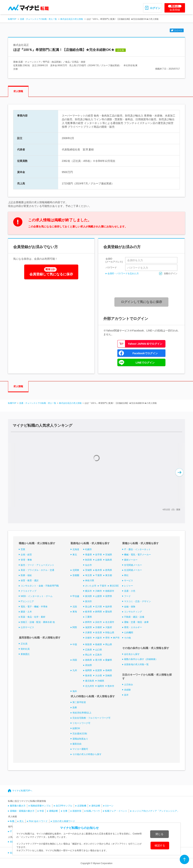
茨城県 (88, 570)
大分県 (99, 676)
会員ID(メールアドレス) (114, 260)
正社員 (24, 644)
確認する (160, 845)
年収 (42, 811)
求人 (22, 821)
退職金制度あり (80, 739)
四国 (75, 660)
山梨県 (99, 596)
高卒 (126, 695)
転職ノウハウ (93, 811)
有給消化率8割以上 (82, 713)
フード (127, 596)
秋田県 (88, 560)
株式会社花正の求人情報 (72, 19)
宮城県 (109, 555)
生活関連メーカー (133, 570)
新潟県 (88, 596)
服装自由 (77, 744)
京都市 (88, 638)
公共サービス (27, 627)
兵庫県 (88, 633)
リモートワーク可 (81, 723)
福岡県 (88, 670)
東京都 (109, 575)
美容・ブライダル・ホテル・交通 (37, 570)
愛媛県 (109, 660)
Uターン (109, 806)
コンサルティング (133, 612)
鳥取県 (88, 644)
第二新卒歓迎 (79, 702)
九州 (75, 670)
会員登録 (175, 8)
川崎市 (99, 591)
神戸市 (116, 638)
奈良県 (99, 633)
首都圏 (76, 575)
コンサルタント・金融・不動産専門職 (40, 586)
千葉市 (103, 586)
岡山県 (109, 644)
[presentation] (143, 286)
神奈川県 (90, 581)
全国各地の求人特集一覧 (136, 664)
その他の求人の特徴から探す (87, 754)
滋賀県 (88, 627)
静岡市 (88, 622)
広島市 (99, 655)
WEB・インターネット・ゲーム (37, 596)
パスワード (111, 267)
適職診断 (53, 811)
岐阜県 (88, 612)
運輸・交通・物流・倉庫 (136, 622)
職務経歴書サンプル (41, 806)
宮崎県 (109, 676)
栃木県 (99, 570)
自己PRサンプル (64, 806)
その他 (127, 638)
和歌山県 (110, 633)
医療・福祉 (26, 575)
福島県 (109, 560)
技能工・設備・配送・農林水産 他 (38, 622)
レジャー (129, 586)
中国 (75, 644)
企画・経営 (26, 555)
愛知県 (109, 612)
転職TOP (12, 19)
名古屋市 (110, 622)
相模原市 (110, 591)
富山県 (88, 607)
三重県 (88, 617)
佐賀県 (99, 670)
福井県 (109, 607)
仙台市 (88, 565)
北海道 (76, 549)
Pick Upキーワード (38, 821)
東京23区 (114, 586)
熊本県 (88, 676)
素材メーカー (131, 560)
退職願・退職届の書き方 (22, 811)
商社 (126, 575)
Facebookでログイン (145, 353)
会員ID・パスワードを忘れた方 (123, 273)
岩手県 (99, 555)
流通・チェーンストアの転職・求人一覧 (38, 19)
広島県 (88, 650)
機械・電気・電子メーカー (137, 555)
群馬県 (109, 570)
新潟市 (88, 601)
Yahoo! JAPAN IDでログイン (145, 344)
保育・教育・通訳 (30, 581)
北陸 (75, 607)
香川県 (99, 660)
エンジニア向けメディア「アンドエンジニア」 (156, 811)
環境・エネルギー (133, 627)
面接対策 (77, 811)
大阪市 (99, 638)
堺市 (107, 638)
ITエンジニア (27, 601)
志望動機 (82, 806)
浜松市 (99, 622)
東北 (75, 555)
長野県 (109, 596)
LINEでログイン (145, 363)
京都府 (99, 627)
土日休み (129, 685)
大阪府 (109, 627)
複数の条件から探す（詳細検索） (141, 659)
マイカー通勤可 (80, 749)
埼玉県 (88, 575)
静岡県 (99, 612)
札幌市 (88, 549)
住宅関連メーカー (133, 565)
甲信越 (76, 596)
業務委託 (25, 654)
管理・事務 (26, 560)
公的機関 (129, 633)
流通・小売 (130, 591)
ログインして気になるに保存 (141, 302)
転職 (12, 821)
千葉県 (99, 575)
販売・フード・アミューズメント (37, 565)
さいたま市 (91, 586)
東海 (75, 612)
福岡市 (101, 686)
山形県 (99, 560)
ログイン (155, 8)
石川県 (99, 607)
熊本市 (111, 686)
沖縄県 (101, 681)
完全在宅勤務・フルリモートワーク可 (91, 718)
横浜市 (88, 591)
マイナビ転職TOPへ (22, 791)
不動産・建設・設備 (134, 617)
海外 (75, 691)
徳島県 (88, 660)
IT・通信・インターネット (137, 549)
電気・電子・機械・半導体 (34, 607)
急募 (75, 707)
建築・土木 (26, 612)
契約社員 (25, 649)
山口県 (99, 650)
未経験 (127, 690)
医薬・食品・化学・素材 (33, 617)
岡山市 (88, 655)
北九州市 (90, 686)
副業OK (76, 728)
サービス (129, 581)
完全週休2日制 (80, 734)
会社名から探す (132, 654)
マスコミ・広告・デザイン (137, 601)
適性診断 (96, 806)
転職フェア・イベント (116, 811)
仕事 (65, 811)
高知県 (88, 665)
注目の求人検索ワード (64, 821)
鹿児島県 (90, 681)
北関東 (76, 570)
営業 (23, 549)
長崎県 (109, 670)
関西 (75, 627)
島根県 (99, 644)
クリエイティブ (29, 591)
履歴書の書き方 (18, 806)
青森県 (88, 555)
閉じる (159, 834)
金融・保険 (130, 607)
